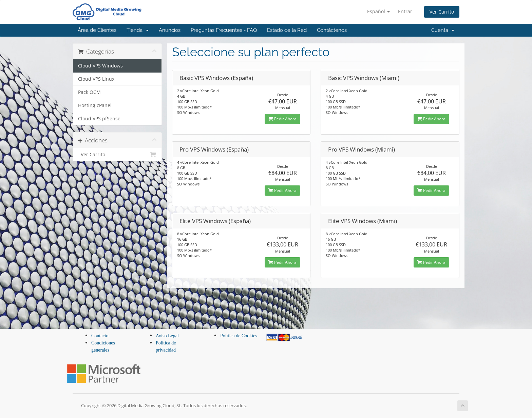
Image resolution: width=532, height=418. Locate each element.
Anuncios (170, 30)
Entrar (405, 11)
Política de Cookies (239, 336)
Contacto (100, 336)
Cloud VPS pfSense (99, 119)
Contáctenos (332, 30)
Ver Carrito (442, 12)
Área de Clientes (97, 30)
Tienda (138, 30)
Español (378, 11)
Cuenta (443, 30)
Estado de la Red (287, 30)
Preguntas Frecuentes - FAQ (224, 30)
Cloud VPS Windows (100, 66)
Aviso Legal (167, 336)
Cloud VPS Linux (96, 79)
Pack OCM (89, 92)
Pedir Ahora (282, 119)
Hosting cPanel (95, 105)
